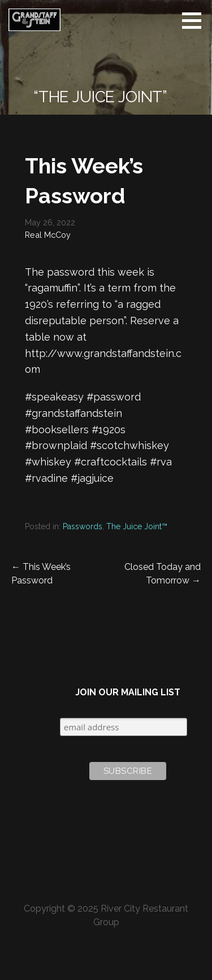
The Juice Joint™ (137, 526)
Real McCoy (48, 235)
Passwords (83, 526)
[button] (196, 20)
